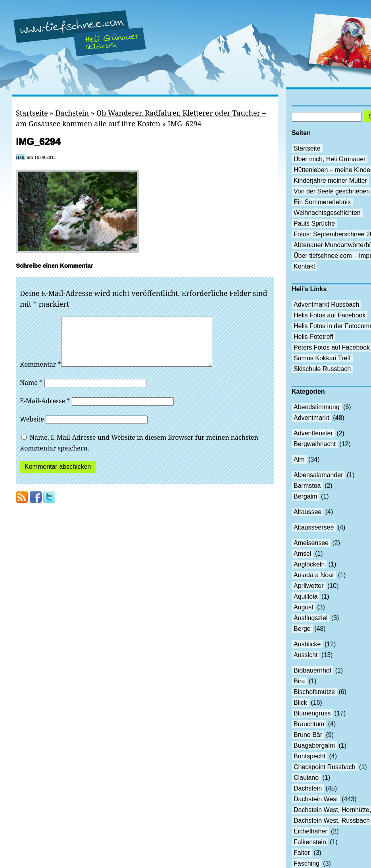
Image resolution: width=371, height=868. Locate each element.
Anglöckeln (309, 564)
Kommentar (40, 374)
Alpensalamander (318, 475)
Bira (299, 681)
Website (32, 429)
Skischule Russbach (322, 369)
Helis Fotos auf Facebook (330, 315)
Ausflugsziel (310, 618)
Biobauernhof (312, 670)
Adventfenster (313, 433)
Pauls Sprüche (314, 223)
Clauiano (306, 778)
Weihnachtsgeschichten (327, 213)
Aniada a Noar (314, 575)
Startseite (32, 113)
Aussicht (306, 655)
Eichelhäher (310, 831)
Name (31, 392)
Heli (20, 157)
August (304, 607)
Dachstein (72, 113)
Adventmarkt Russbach (326, 304)
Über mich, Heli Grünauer (330, 159)
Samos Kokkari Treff (322, 358)
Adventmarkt (311, 418)
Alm (299, 459)
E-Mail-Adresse (45, 410)
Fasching (307, 863)
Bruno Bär (308, 735)
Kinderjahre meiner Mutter (330, 181)
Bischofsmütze (314, 692)
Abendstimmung (317, 407)
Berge (302, 629)
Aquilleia (306, 596)
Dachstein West (316, 799)
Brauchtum (309, 724)
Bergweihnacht (315, 444)
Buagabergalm (314, 745)
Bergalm (306, 496)
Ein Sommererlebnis (322, 202)
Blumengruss (312, 713)
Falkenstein (310, 842)
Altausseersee (314, 527)
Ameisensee (311, 543)
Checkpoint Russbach (325, 767)
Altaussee (308, 512)
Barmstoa (307, 486)
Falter (302, 853)
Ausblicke (307, 644)
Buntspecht (309, 756)
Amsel (302, 554)
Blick (300, 703)
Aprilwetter (309, 586)
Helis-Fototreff (313, 337)
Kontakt (304, 266)
